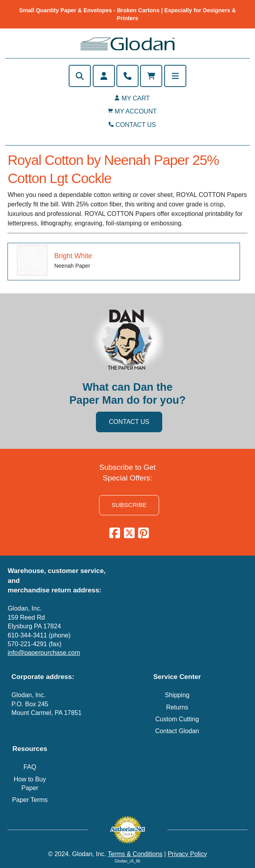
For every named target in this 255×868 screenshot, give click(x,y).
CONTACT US (136, 125)
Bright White (73, 256)
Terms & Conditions (135, 854)
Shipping (177, 695)
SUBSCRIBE (129, 505)
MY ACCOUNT (136, 111)
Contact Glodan (177, 731)
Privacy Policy (187, 854)
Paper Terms (30, 800)
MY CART (136, 98)
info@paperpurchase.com (44, 653)
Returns (177, 707)
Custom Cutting (177, 719)
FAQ (30, 767)
